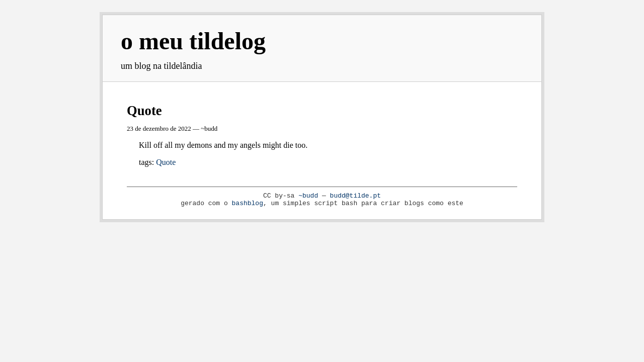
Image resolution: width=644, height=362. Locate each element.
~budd (308, 196)
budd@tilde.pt (355, 196)
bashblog (248, 203)
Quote (144, 111)
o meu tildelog (193, 41)
